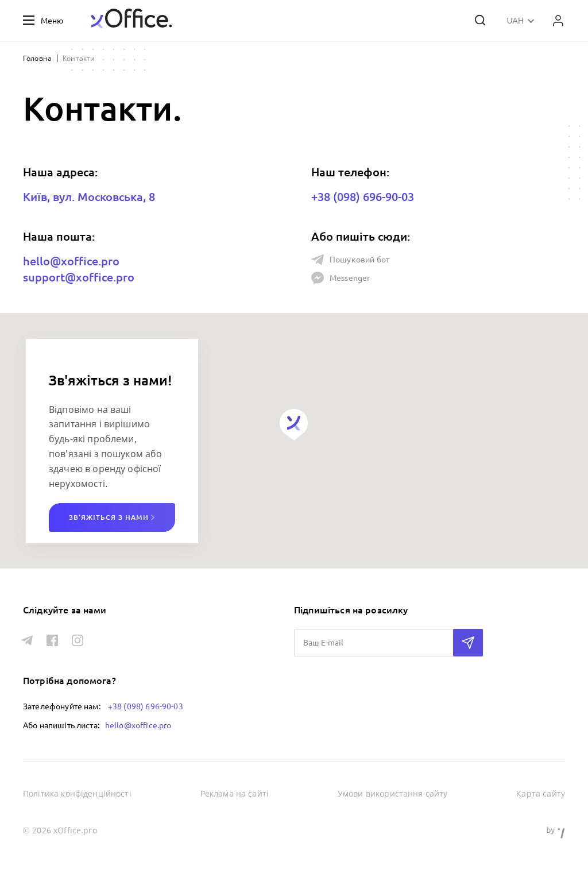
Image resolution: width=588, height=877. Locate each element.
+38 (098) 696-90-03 (363, 197)
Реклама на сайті (235, 793)
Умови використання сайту (393, 793)
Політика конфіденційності (77, 793)
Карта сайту (541, 793)
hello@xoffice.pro (71, 261)
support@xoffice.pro (79, 277)
